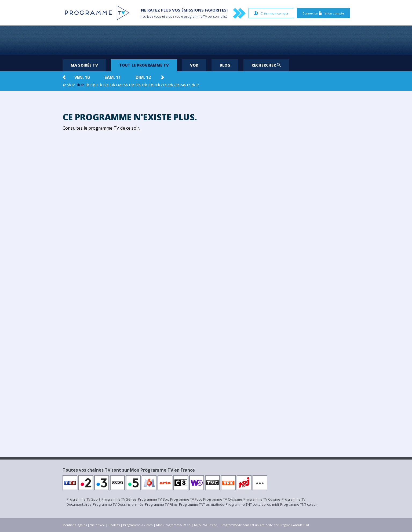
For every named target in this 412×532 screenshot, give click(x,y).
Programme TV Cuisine (262, 499)
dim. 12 (143, 77)
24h (183, 85)
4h (64, 85)
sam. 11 (113, 77)
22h (170, 85)
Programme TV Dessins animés (118, 504)
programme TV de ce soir (114, 128)
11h (99, 85)
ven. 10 (82, 77)
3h (198, 85)
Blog (225, 65)
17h (138, 85)
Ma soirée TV (84, 65)
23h (176, 85)
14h (119, 85)
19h (151, 85)
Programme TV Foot (186, 499)
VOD (194, 65)
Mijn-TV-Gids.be (206, 525)
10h (93, 85)
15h (125, 85)
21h (164, 85)
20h (157, 85)
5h (69, 85)
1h (188, 85)
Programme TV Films (161, 504)
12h (106, 85)
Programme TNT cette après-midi (252, 504)
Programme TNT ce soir (299, 504)
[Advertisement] (206, 40)
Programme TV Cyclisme (223, 499)
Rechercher (266, 65)
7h (78, 85)
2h (193, 85)
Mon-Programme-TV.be (173, 525)
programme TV (195, 17)
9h (87, 85)
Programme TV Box (153, 499)
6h (74, 85)
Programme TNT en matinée (202, 504)
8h (83, 85)
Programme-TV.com (138, 525)
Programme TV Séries (119, 499)
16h (131, 85)
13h (112, 85)
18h (144, 85)
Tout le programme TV (144, 65)
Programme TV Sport (83, 499)
